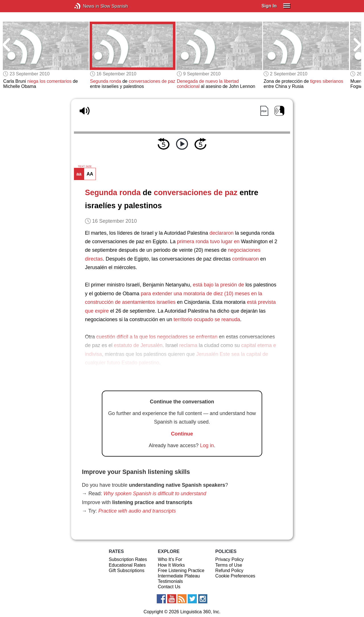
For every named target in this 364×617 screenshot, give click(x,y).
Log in (207, 445)
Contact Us (169, 587)
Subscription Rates (128, 559)
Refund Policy (229, 570)
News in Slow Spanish (86, 6)
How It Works (171, 565)
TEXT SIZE (85, 166)
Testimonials (170, 581)
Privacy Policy (229, 559)
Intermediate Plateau (179, 576)
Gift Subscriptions (126, 570)
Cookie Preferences (235, 576)
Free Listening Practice (181, 570)
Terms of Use (229, 565)
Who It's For (170, 559)
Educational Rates (127, 565)
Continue (182, 434)
